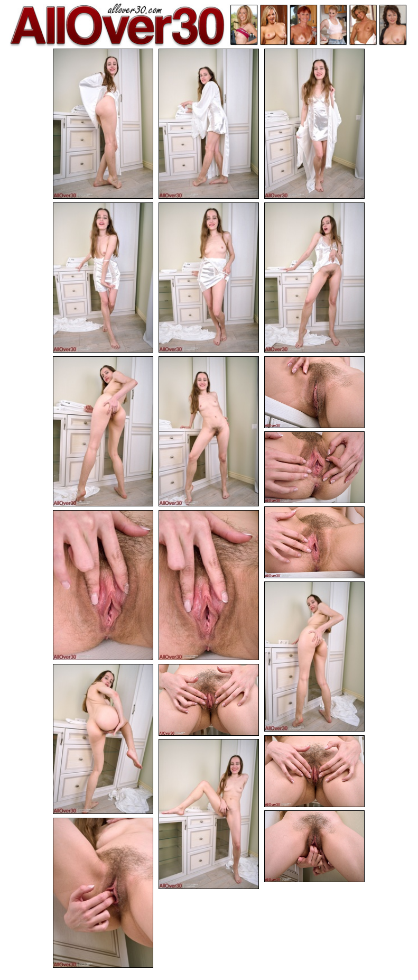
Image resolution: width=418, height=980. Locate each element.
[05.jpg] (209, 278)
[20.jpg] (103, 893)
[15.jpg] (103, 739)
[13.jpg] (209, 585)
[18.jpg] (209, 814)
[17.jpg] (314, 771)
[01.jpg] (103, 124)
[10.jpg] (314, 468)
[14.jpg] (314, 657)
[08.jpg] (209, 431)
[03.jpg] (314, 124)
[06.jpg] (314, 278)
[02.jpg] (209, 124)
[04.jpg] (103, 278)
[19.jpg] (314, 847)
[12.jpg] (103, 585)
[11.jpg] (314, 543)
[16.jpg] (209, 700)
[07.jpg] (103, 431)
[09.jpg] (314, 392)
